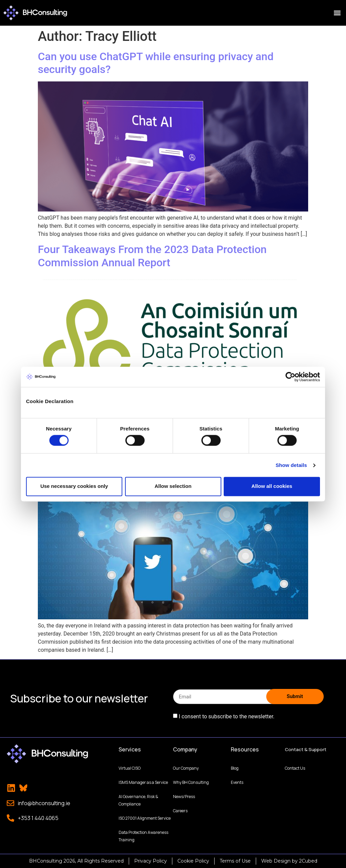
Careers (180, 811)
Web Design (276, 861)
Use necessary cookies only (74, 486)
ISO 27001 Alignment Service (145, 818)
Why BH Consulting (191, 782)
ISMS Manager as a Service (143, 782)
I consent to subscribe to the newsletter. (227, 717)
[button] (337, 13)
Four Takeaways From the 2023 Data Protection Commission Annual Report (152, 256)
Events (237, 782)
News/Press (184, 797)
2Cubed (308, 861)
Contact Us (295, 768)
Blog (235, 768)
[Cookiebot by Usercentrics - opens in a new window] (290, 377)
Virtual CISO (130, 768)
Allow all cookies (272, 486)
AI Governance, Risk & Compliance (138, 800)
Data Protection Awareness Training (143, 836)
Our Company (186, 768)
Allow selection (173, 486)
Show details (291, 465)
